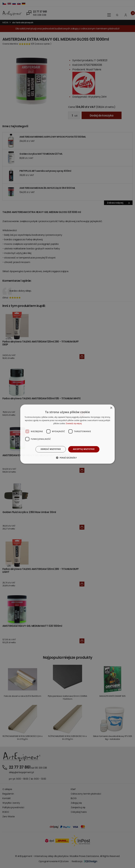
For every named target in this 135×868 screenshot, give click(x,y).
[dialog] (67, 434)
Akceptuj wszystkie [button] (84, 449)
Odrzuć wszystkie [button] (51, 449)
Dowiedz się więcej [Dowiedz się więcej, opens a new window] (74, 423)
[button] (67, 458)
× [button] (111, 408)
